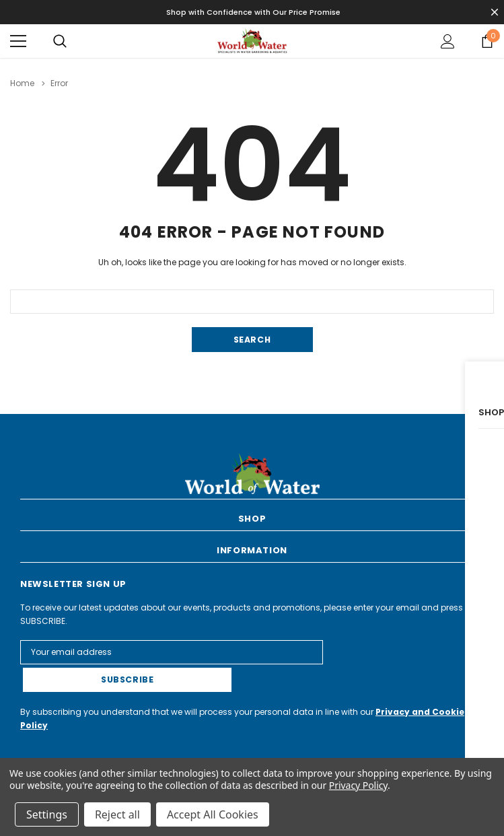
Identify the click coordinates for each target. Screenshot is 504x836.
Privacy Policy (358, 785)
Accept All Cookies (213, 814)
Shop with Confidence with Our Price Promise (253, 12)
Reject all (117, 814)
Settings (47, 814)
